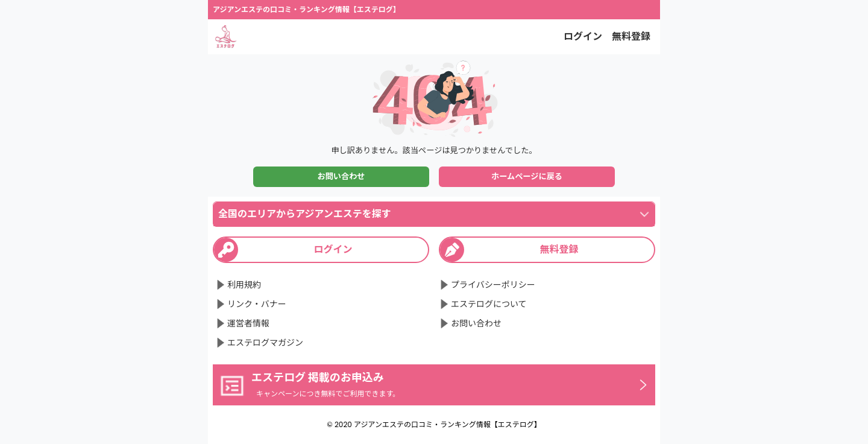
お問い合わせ (341, 176)
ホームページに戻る (527, 176)
